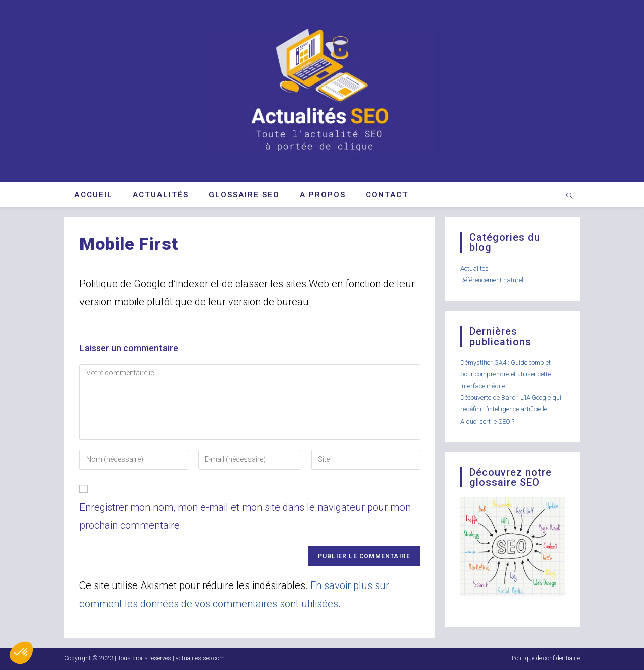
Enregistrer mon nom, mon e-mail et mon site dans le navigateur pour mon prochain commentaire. (245, 516)
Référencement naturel (492, 280)
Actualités (474, 268)
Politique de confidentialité (546, 658)
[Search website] (569, 197)
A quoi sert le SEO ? (487, 421)
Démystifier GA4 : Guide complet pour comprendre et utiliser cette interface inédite (506, 374)
